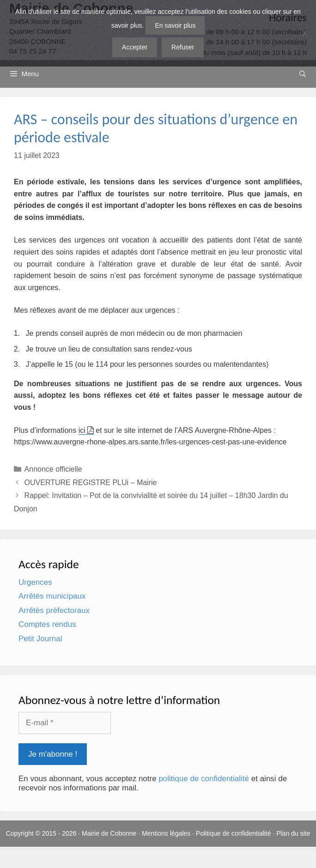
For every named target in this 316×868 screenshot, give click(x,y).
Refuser (183, 47)
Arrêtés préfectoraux (54, 610)
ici (82, 430)
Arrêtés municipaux (52, 596)
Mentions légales (166, 833)
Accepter (135, 47)
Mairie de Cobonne (109, 833)
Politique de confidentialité (234, 833)
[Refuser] (304, 33)
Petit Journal (40, 639)
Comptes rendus (47, 624)
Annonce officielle (53, 469)
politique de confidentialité (204, 779)
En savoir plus (175, 25)
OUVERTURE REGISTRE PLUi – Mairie (91, 483)
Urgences (35, 582)
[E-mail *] (65, 723)
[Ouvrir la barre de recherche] (303, 74)
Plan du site (293, 833)
